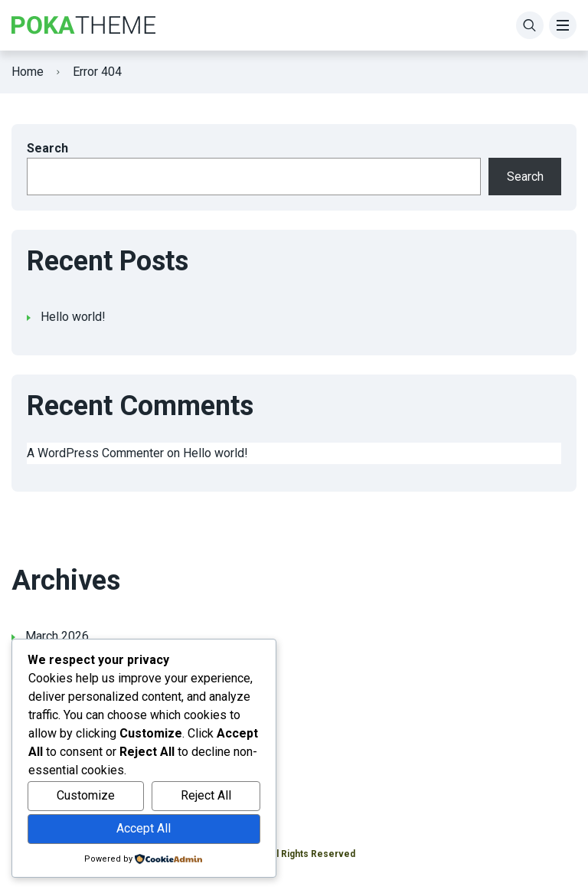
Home (28, 72)
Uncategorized (64, 753)
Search (47, 148)
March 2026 (57, 636)
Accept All (144, 828)
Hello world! (73, 317)
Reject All (206, 795)
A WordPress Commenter (95, 453)
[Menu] (563, 25)
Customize (86, 795)
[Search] (530, 25)
